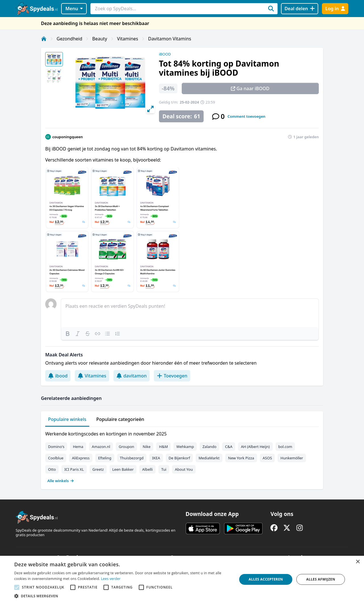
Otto (52, 469)
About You (184, 469)
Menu (74, 9)
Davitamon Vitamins (170, 39)
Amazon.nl (101, 447)
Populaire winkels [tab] (67, 419)
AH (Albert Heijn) (255, 447)
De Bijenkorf (179, 458)
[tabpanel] (182, 456)
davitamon (132, 376)
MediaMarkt (209, 458)
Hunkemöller (292, 458)
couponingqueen (68, 137)
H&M (163, 447)
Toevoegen (172, 376)
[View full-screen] (150, 109)
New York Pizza (241, 458)
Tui (164, 469)
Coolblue (56, 458)
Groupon (126, 447)
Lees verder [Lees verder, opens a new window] (111, 579)
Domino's (56, 447)
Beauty (100, 39)
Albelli (147, 469)
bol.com (285, 447)
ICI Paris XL (74, 469)
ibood (58, 376)
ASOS (267, 458)
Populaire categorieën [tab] (120, 419)
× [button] (358, 562)
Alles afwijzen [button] (321, 579)
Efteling (105, 458)
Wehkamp (185, 447)
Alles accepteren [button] (266, 579)
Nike (147, 447)
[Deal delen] (300, 9)
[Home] (44, 39)
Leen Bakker (123, 469)
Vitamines (128, 39)
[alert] (182, 579)
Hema (78, 447)
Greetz (98, 469)
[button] (122, 596)
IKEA (156, 458)
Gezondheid (69, 39)
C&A (229, 447)
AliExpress (81, 458)
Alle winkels (61, 481)
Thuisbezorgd (132, 458)
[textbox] (190, 313)
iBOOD (165, 54)
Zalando (209, 447)
